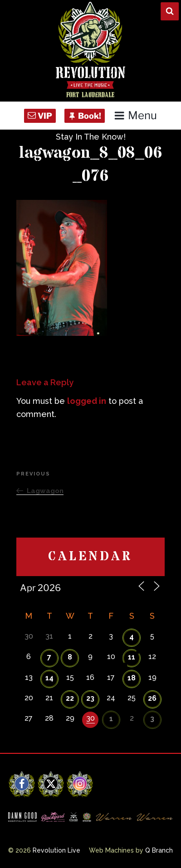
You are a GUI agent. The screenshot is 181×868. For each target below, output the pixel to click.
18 (132, 678)
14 (49, 678)
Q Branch (159, 850)
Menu (135, 115)
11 (132, 657)
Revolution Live (56, 850)
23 (90, 698)
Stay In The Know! (91, 137)
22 (70, 698)
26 (152, 698)
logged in (87, 401)
